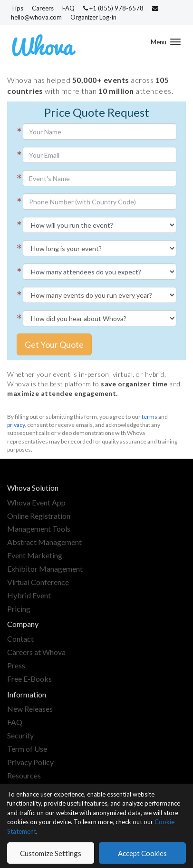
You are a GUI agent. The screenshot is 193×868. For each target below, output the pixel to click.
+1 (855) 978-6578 (114, 8)
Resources (24, 775)
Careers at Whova (36, 652)
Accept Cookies (142, 853)
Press (16, 665)
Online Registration (39, 516)
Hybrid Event (29, 595)
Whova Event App (36, 502)
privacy (16, 425)
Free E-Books (29, 679)
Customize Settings (51, 853)
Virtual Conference (38, 582)
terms (150, 417)
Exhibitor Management (45, 569)
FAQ (68, 8)
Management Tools (39, 529)
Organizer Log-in (93, 17)
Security (20, 735)
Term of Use (27, 749)
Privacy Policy (30, 762)
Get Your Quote (54, 344)
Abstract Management (44, 542)
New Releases (30, 709)
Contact (20, 639)
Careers (43, 8)
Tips (17, 8)
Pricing (19, 609)
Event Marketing (35, 555)
